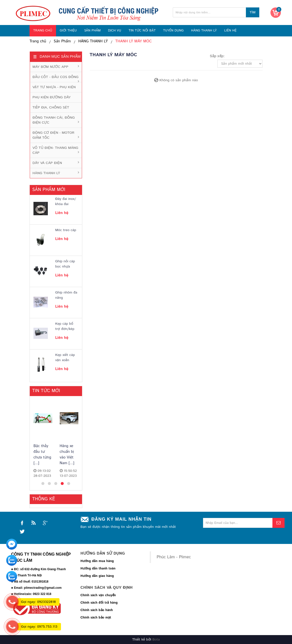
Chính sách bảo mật (96, 618)
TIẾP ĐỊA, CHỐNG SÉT (51, 107)
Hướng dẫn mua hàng (97, 561)
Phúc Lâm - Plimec (174, 557)
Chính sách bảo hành (97, 610)
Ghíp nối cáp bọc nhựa (65, 264)
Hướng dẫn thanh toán (98, 569)
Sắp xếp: (217, 56)
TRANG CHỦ (43, 31)
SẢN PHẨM (92, 31)
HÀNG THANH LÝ (204, 31)
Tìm (253, 12)
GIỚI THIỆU (68, 31)
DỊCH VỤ (115, 31)
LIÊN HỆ (230, 31)
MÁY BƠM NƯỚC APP (50, 67)
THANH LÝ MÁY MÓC (133, 41)
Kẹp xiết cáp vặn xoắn (65, 358)
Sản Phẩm (62, 41)
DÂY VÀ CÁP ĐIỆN (47, 163)
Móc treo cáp (66, 230)
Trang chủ (38, 41)
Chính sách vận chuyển (98, 595)
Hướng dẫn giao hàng (97, 576)
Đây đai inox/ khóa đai (66, 201)
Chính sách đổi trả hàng (99, 603)
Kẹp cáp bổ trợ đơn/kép (65, 326)
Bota (156, 640)
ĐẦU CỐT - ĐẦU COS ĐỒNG (56, 77)
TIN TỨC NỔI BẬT (142, 31)
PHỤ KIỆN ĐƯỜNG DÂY (52, 97)
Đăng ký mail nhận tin (122, 519)
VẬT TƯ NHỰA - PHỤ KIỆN (54, 87)
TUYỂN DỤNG (173, 31)
